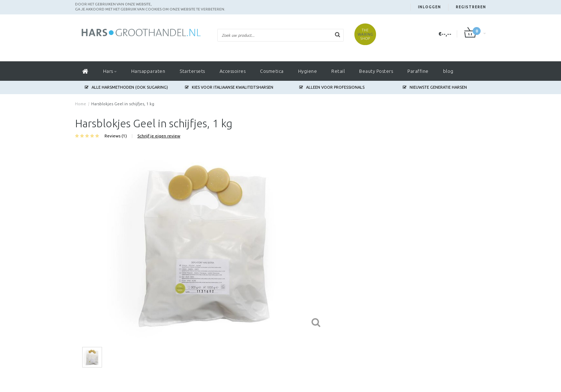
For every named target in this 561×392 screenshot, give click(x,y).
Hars (110, 71)
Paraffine (418, 71)
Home (81, 104)
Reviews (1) (116, 136)
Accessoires (233, 71)
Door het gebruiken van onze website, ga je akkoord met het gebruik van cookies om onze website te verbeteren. (150, 7)
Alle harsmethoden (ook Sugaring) (126, 87)
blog (448, 71)
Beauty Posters (376, 71)
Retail (338, 71)
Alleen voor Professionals (332, 87)
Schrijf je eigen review (159, 136)
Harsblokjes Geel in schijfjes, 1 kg (123, 104)
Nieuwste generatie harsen (435, 87)
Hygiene (308, 71)
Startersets (192, 71)
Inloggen (429, 7)
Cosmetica (272, 71)
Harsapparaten (148, 71)
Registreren (471, 7)
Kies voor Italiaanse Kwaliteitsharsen (229, 87)
